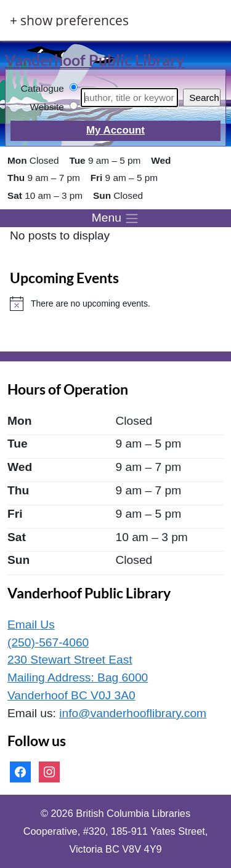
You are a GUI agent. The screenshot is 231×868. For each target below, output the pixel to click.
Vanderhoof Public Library (95, 60)
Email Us (31, 625)
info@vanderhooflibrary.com (133, 713)
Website (47, 107)
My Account (115, 130)
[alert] (115, 303)
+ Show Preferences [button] (69, 21)
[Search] (130, 98)
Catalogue (43, 88)
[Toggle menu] (115, 218)
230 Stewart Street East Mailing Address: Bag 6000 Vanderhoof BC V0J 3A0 (78, 677)
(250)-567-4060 (48, 642)
